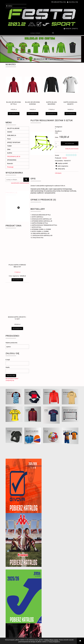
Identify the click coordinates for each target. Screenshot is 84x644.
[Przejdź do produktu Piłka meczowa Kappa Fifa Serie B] (17, 217)
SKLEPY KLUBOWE (13, 128)
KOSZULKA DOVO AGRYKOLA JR (42, 219)
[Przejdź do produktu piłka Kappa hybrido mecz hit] (17, 251)
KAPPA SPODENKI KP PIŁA (40, 223)
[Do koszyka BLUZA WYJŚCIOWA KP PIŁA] (14, 114)
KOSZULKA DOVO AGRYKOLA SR (42, 235)
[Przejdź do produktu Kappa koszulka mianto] (70, 89)
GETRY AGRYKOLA (38, 217)
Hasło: (8, 367)
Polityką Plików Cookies (51, 640)
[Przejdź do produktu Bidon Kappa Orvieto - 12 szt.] (17, 304)
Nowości (10, 164)
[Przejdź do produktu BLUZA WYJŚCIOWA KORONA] (33, 89)
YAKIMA (64, 158)
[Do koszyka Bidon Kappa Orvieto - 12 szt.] (17, 328)
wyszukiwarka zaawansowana (20, 183)
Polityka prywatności (56, 625)
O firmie (67, 627)
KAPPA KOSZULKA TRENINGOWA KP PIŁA (44, 225)
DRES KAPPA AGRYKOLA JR (41, 233)
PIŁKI (9, 139)
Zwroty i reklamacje (12, 625)
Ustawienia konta (26, 627)
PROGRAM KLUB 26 (14, 156)
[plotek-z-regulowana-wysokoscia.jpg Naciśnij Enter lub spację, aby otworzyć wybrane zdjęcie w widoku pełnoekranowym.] (42, 143)
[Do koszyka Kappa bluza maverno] (51, 114)
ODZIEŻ (10, 132)
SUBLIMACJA (12, 135)
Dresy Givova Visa (38, 238)
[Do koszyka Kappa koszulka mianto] (70, 114)
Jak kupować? (54, 627)
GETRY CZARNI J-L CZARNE (40, 231)
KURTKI (10, 153)
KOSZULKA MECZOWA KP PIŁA (41, 215)
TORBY (9, 146)
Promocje (10, 167)
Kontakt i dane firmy (71, 625)
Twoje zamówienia (27, 625)
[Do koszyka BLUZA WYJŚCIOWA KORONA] (32, 114)
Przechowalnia (25, 629)
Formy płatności (40, 627)
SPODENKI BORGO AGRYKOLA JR (42, 221)
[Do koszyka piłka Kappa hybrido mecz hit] (17, 280)
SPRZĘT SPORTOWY (14, 142)
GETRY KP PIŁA (37, 227)
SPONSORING (12, 160)
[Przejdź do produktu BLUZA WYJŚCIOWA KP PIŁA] (14, 89)
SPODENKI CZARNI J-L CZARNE (41, 229)
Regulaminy (10, 627)
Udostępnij (58, 173)
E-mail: (8, 360)
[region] (42, 49)
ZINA (9, 149)
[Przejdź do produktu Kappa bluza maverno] (51, 89)
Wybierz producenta (11, 343)
